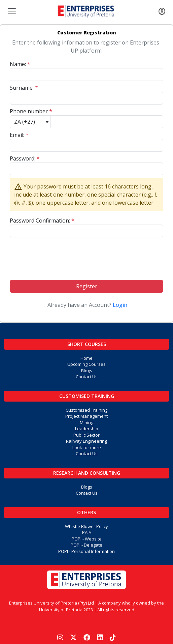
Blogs (87, 371)
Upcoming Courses (86, 364)
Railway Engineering (86, 441)
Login (120, 305)
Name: (20, 64)
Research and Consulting (87, 473)
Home (86, 358)
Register (87, 286)
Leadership (87, 429)
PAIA (87, 532)
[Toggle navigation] (11, 11)
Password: (25, 158)
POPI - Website (87, 539)
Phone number (31, 111)
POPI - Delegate (86, 545)
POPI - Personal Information (86, 551)
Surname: (24, 88)
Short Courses (87, 344)
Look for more (87, 447)
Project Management (86, 416)
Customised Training (87, 396)
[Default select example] (30, 122)
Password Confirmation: (42, 221)
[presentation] (86, 256)
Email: (19, 135)
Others (86, 512)
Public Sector (86, 435)
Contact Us (87, 377)
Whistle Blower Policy (86, 526)
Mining (86, 422)
